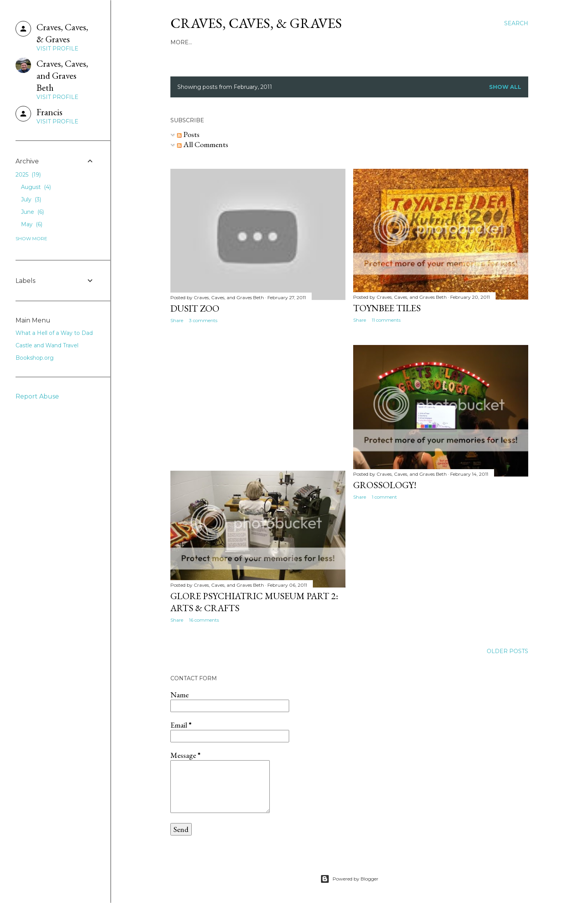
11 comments (386, 320)
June (32, 212)
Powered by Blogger (349, 879)
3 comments (203, 320)
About (203, 42)
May (32, 224)
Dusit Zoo (195, 308)
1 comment (384, 497)
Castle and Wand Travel (47, 345)
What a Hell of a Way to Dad (265, 42)
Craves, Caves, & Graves (256, 23)
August (36, 187)
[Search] (516, 23)
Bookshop (409, 42)
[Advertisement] (258, 397)
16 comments (204, 620)
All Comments (203, 144)
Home (180, 42)
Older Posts (507, 651)
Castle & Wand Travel (352, 42)
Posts (188, 134)
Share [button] (177, 320)
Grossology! (385, 485)
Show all (505, 87)
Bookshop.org (35, 358)
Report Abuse (37, 396)
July (31, 199)
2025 (28, 175)
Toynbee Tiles (387, 308)
